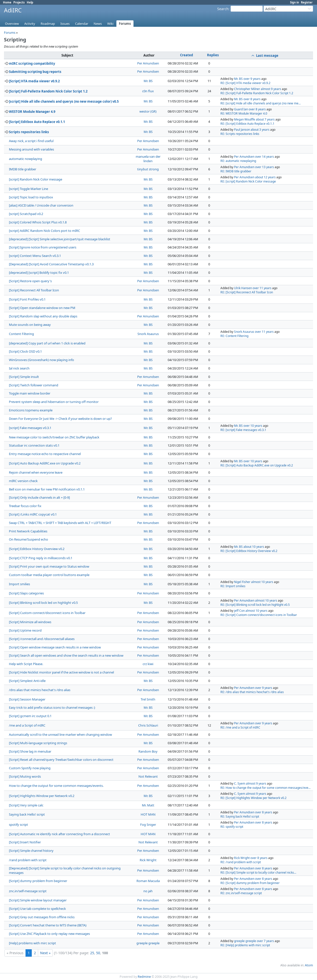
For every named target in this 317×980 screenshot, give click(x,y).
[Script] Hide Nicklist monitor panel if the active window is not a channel (61, 672)
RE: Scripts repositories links (240, 134)
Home (7, 2)
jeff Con (239, 611)
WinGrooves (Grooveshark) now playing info (41, 360)
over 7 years (265, 941)
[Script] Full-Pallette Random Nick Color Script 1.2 (48, 91)
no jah (148, 891)
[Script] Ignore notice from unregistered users (43, 247)
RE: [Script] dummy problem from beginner (250, 883)
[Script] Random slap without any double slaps (43, 316)
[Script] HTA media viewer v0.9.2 (34, 81)
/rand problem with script (28, 860)
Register (307, 2)
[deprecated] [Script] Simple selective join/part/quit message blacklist (60, 239)
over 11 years (262, 288)
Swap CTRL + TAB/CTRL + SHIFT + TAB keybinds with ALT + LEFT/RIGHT (60, 523)
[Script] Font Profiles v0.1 (27, 299)
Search (223, 9)
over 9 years (252, 79)
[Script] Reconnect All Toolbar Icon (34, 290)
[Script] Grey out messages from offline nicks (42, 917)
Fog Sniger (148, 825)
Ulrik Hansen (243, 288)
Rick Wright (148, 860)
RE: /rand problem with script (241, 862)
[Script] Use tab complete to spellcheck (37, 909)
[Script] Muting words (25, 776)
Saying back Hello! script (27, 814)
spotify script (18, 825)
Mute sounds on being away (30, 325)
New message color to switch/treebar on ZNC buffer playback (54, 437)
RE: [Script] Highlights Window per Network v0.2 (253, 798)
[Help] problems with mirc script (32, 943)
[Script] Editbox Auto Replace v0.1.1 (37, 122)
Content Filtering (21, 334)
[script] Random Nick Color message (36, 179)
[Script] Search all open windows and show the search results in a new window (66, 655)
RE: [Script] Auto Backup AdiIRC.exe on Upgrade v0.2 (257, 465)
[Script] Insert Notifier (25, 842)
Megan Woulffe (245, 119)
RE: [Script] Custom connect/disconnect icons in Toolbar (259, 615)
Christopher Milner (247, 89)
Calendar (82, 24)
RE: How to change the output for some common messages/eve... (265, 788)
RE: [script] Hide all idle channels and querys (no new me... (261, 103)
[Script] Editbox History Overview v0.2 (37, 549)
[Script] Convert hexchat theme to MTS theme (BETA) (48, 925)
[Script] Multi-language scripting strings (38, 743)
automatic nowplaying (26, 159)
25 (92, 953)
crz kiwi (148, 664)
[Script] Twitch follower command (34, 385)
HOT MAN (148, 814)
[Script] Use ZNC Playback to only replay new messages (49, 934)
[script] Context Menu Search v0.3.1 (35, 256)
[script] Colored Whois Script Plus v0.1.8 (38, 222)
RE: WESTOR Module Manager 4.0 (244, 113)
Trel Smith (148, 699)
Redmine (144, 977)
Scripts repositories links (29, 132)
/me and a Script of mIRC (27, 725)
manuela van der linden (148, 159)
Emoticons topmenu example (31, 410)
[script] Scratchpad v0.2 (26, 214)
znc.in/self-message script (28, 891)
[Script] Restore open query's (30, 281)
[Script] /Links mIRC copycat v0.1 (33, 514)
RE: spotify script (232, 827)
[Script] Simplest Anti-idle (27, 681)
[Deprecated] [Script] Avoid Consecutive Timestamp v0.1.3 (51, 264)
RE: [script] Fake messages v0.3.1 (243, 430)
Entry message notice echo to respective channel (45, 454)
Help (30, 2)
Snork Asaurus (148, 334)
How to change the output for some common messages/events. (56, 786)
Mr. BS (148, 81)
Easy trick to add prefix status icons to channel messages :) (52, 707)
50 (98, 953)
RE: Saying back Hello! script (240, 816)
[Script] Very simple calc (26, 805)
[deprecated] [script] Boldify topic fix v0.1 (39, 273)
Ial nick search (19, 368)
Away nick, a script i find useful (31, 141)
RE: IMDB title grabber (236, 171)
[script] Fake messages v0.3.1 (30, 428)
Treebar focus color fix (25, 506)
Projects (19, 2)
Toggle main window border (30, 393)
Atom (309, 965)
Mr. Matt (148, 805)
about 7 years (265, 119)
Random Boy (148, 751)
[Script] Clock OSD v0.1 (25, 351)
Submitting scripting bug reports (35, 72)
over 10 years (253, 426)
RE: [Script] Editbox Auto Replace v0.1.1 (247, 124)
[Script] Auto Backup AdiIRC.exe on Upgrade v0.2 (45, 463)
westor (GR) (148, 111)
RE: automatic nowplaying (238, 161)
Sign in (294, 2)
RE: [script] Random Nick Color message (248, 181)
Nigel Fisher (242, 582)
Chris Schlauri (148, 725)
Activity (30, 24)
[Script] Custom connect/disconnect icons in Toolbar (47, 613)
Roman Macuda (148, 881)
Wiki (110, 24)
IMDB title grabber (23, 169)
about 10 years (254, 547)
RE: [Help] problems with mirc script (245, 945)
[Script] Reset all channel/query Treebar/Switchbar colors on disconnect (61, 760)
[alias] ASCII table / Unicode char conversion (41, 205)
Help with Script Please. (26, 664)
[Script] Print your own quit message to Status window (49, 566)
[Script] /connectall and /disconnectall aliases (42, 639)
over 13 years (264, 167)
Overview (12, 24)
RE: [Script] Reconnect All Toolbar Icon (247, 292)
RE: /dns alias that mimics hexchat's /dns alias (252, 692)
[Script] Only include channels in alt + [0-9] (39, 497)
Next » (45, 953)
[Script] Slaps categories (26, 593)
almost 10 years (262, 582)
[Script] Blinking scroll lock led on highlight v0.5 (43, 603)
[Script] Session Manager (27, 699)
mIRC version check (23, 481)
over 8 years (252, 99)
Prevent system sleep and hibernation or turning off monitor (54, 402)
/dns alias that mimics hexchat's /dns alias (40, 690)
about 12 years (265, 177)
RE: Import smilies (233, 586)
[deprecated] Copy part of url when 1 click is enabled (47, 343)
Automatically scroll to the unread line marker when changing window (60, 735)
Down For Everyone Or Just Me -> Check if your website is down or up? (60, 419)
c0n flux (148, 91)
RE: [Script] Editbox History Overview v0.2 (249, 551)
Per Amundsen (148, 63)
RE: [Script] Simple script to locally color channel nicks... (258, 873)
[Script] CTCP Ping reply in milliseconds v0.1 (41, 558)
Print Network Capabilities (28, 531)
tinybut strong (148, 169)
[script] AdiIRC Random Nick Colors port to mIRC (44, 231)
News (98, 24)
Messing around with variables (31, 149)
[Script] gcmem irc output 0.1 (30, 716)
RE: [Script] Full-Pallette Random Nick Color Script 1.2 (257, 93)
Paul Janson (242, 130)
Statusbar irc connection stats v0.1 (34, 445)
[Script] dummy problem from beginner (38, 881)
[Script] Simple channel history (31, 851)
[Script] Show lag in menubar (30, 751)
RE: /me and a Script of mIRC (240, 727)
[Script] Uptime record (25, 630)
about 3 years (260, 130)
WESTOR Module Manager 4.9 (32, 112)
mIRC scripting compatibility (32, 63)
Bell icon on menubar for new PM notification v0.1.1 (47, 489)
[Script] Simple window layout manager (38, 900)
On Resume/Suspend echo (28, 539)
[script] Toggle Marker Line (28, 189)
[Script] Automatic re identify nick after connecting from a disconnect (59, 834)
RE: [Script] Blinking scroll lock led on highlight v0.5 (255, 605)
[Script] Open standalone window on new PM (42, 308)
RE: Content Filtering (234, 336)
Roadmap (48, 24)
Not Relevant (148, 776)
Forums (125, 24)
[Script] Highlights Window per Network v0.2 (42, 796)
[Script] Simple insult (24, 377)
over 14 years (264, 157)
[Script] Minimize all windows (30, 622)
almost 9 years (271, 89)
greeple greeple (148, 943)
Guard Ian (241, 109)
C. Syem (240, 783)
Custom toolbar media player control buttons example (49, 575)
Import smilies (19, 584)
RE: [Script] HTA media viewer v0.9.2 (245, 83)
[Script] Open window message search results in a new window (55, 647)
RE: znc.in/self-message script (241, 893)
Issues (65, 24)
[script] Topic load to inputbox (31, 197)
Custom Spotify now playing (30, 768)
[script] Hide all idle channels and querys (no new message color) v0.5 (64, 101)
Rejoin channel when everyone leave (36, 472)
